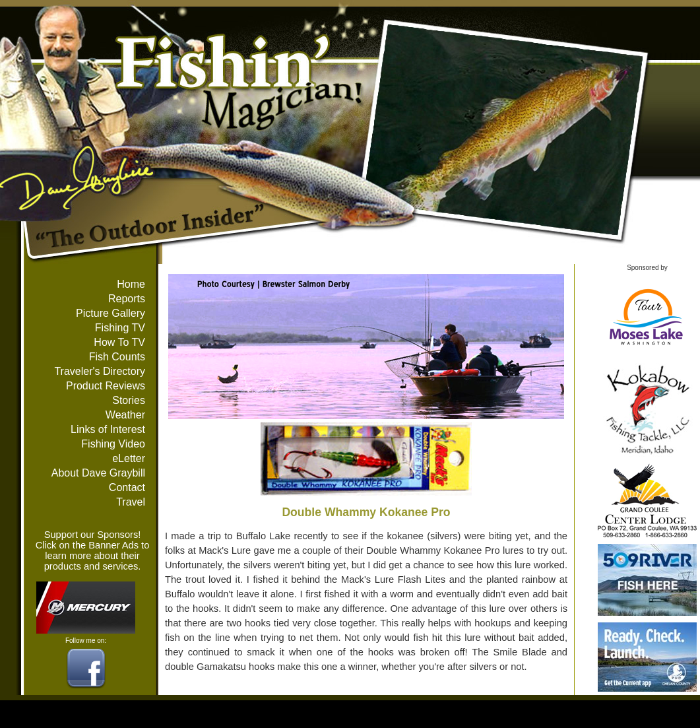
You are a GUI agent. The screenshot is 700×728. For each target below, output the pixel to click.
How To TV (119, 342)
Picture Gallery (111, 313)
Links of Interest (108, 429)
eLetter (129, 458)
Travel (131, 502)
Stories (129, 400)
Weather (125, 415)
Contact (127, 487)
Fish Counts (117, 357)
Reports (127, 299)
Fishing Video (113, 444)
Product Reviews (106, 386)
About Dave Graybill (98, 473)
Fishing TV (120, 328)
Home (131, 284)
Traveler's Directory (100, 371)
